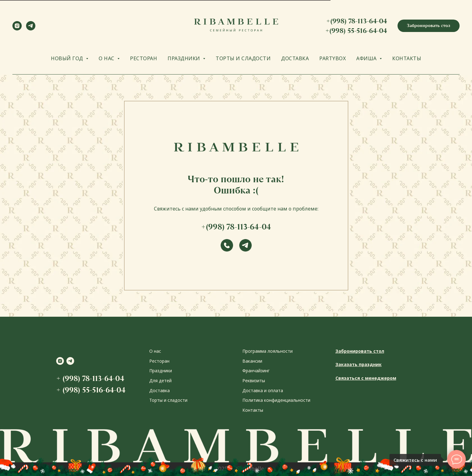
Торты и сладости (168, 400)
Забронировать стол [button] (360, 351)
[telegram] (31, 29)
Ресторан (159, 361)
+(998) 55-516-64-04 (356, 31)
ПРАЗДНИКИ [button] (184, 58)
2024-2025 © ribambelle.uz (236, 469)
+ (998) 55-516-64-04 (91, 390)
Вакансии (252, 361)
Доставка (160, 390)
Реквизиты (254, 381)
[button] (429, 26)
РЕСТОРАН (144, 58)
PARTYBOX (333, 58)
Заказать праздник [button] (359, 364)
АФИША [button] (367, 58)
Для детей (160, 381)
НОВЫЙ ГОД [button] (68, 58)
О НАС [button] (107, 58)
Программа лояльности (267, 351)
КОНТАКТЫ (407, 58)
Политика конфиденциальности (276, 400)
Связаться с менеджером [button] (366, 378)
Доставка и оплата (263, 390)
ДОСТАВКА (295, 58)
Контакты (253, 410)
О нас (155, 351)
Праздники (161, 371)
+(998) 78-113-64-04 (357, 21)
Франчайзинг (256, 371)
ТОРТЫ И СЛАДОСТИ (243, 58)
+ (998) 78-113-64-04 (90, 378)
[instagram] (17, 29)
